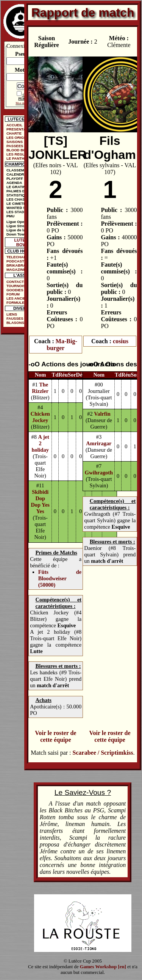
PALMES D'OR (19, 191)
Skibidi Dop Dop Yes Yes (40, 502)
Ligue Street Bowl (22, 226)
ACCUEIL (15, 125)
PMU (10, 216)
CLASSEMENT (19, 170)
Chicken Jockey (40, 417)
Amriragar (99, 443)
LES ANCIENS (19, 298)
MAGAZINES (17, 269)
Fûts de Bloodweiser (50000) (60, 578)
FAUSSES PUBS (20, 318)
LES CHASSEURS (22, 199)
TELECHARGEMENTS (23, 257)
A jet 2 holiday (40, 443)
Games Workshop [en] (103, 967)
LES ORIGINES (19, 137)
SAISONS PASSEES (15, 144)
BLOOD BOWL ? (21, 150)
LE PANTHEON (19, 158)
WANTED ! (15, 208)
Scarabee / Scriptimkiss (103, 753)
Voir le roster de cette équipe (55, 736)
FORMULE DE (18, 302)
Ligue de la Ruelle (22, 230)
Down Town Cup (20, 234)
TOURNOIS (16, 286)
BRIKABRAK (17, 265)
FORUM (13, 294)
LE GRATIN (16, 187)
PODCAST (15, 261)
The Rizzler (40, 388)
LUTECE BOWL (23, 242)
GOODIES (15, 290)
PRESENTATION (20, 129)
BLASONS (15, 323)
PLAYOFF (15, 178)
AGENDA (14, 183)
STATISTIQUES (19, 195)
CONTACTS (16, 282)
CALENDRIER (18, 174)
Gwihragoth (99, 473)
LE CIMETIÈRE (19, 203)
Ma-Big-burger (62, 345)
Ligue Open (16, 222)
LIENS (12, 314)
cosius (121, 341)
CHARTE (14, 133)
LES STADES (18, 212)
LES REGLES (18, 154)
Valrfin (102, 414)
